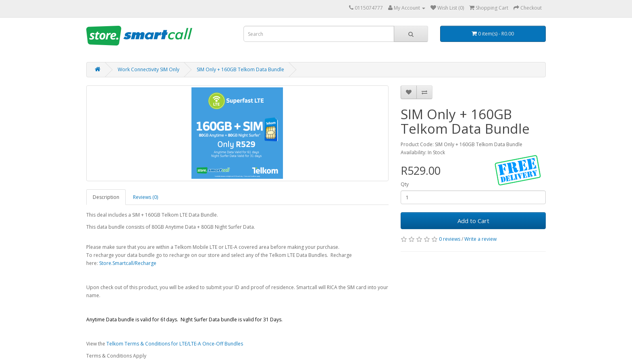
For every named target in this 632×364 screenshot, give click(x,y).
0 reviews (450, 239)
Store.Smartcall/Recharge (128, 263)
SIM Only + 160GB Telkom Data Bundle (240, 69)
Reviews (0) (146, 197)
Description (106, 197)
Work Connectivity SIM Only (149, 69)
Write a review (480, 239)
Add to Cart (473, 221)
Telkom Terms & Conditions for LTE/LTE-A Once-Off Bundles (175, 344)
